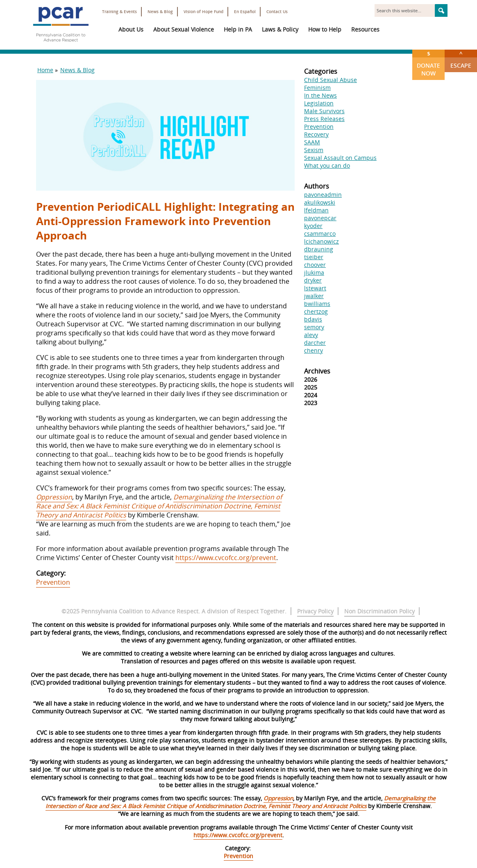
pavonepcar (320, 218)
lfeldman (316, 210)
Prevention (53, 582)
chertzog (316, 311)
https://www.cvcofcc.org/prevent (226, 558)
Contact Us (277, 12)
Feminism (317, 88)
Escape (461, 59)
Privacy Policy (315, 611)
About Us (131, 29)
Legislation (319, 103)
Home (45, 70)
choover (315, 265)
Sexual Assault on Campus (340, 158)
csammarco (320, 234)
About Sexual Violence (184, 29)
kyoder (313, 226)
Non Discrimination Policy (379, 611)
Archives (317, 371)
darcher (315, 343)
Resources (365, 29)
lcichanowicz (321, 241)
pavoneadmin (323, 195)
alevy (311, 335)
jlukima (314, 272)
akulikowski (320, 202)
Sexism (314, 150)
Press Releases (324, 119)
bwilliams (317, 304)
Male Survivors (324, 111)
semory (314, 327)
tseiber (314, 257)
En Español (245, 12)
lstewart (315, 288)
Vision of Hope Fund (203, 12)
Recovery (316, 134)
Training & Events (119, 12)
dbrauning (319, 249)
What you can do (327, 165)
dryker (313, 280)
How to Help (325, 29)
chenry (313, 350)
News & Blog (160, 12)
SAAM (312, 142)
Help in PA (238, 29)
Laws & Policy (280, 29)
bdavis (313, 319)
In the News (320, 95)
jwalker (314, 296)
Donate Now (428, 63)
